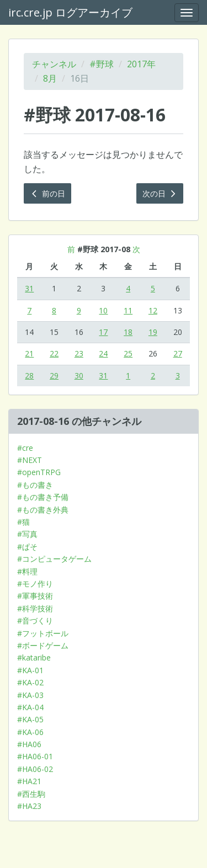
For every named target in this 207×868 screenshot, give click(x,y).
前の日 (47, 193)
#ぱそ (27, 547)
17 (103, 332)
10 (103, 310)
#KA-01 (30, 670)
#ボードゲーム (43, 645)
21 (29, 353)
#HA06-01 (35, 756)
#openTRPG (39, 472)
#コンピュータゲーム (54, 559)
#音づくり (35, 621)
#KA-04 (30, 707)
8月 (50, 78)
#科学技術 (35, 608)
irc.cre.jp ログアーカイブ (70, 12)
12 (153, 310)
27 (178, 353)
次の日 (160, 193)
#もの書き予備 (43, 497)
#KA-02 (30, 682)
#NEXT (30, 460)
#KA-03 (30, 695)
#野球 (102, 64)
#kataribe (34, 657)
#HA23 (29, 806)
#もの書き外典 (43, 510)
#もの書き (35, 485)
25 (128, 353)
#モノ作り (35, 584)
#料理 (27, 571)
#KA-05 (30, 719)
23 (79, 353)
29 (54, 376)
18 (128, 332)
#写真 (27, 534)
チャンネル (54, 64)
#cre (25, 448)
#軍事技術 (35, 596)
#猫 (23, 522)
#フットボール (43, 633)
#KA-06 (30, 732)
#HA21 (29, 781)
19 (153, 332)
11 (128, 310)
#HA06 (29, 744)
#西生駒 (31, 794)
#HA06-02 (35, 769)
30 (79, 376)
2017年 (141, 64)
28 (29, 376)
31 (29, 288)
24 (103, 353)
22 (54, 353)
